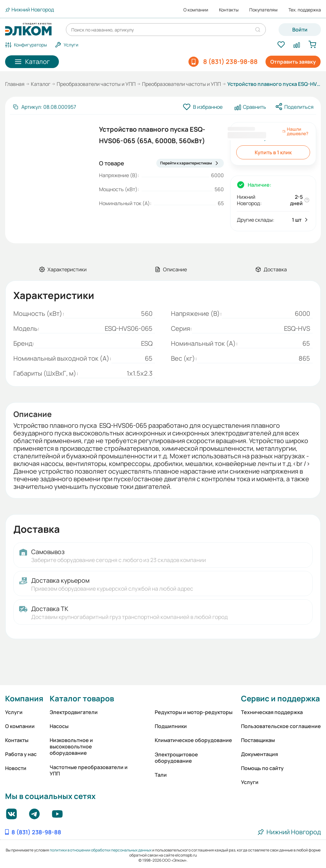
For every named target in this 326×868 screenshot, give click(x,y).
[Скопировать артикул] (44, 107)
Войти (300, 30)
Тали (161, 775)
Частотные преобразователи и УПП (89, 770)
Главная (15, 84)
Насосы (59, 726)
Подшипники (171, 726)
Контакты (229, 10)
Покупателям (263, 10)
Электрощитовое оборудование (176, 758)
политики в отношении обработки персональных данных (101, 850)
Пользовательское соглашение (281, 726)
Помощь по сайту (262, 768)
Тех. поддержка (305, 10)
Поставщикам (258, 740)
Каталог (41, 84)
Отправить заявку (293, 62)
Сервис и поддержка (280, 698)
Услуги (14, 712)
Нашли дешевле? (295, 131)
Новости (16, 768)
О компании (196, 10)
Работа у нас (21, 754)
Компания (24, 698)
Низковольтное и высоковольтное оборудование (71, 746)
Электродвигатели (74, 712)
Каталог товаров (82, 698)
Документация (259, 754)
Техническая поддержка (272, 712)
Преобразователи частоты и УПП (96, 84)
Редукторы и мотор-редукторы (194, 712)
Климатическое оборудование (193, 740)
